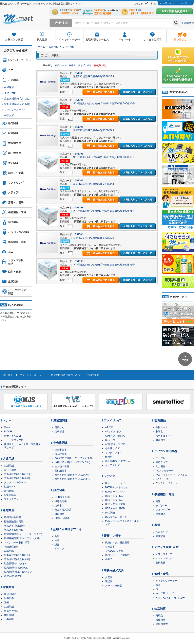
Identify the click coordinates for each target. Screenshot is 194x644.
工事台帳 (9, 619)
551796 (79, 154)
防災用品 (160, 420)
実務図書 (110, 547)
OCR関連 (9, 615)
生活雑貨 (160, 608)
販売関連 (59, 490)
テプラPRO (162, 506)
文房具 (109, 577)
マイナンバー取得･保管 (17, 543)
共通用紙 (54, 47)
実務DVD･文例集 (114, 551)
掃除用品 (160, 620)
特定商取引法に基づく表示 (65, 375)
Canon (8, 427)
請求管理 (59, 432)
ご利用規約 (93, 375)
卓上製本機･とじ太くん (118, 461)
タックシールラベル (15, 110)
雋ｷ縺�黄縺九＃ (177, 34)
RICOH (8, 432)
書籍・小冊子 (112, 535)
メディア (59, 549)
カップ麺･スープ (165, 593)
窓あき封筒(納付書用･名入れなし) (73, 475)
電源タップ (162, 462)
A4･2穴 (109, 427)
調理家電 (160, 536)
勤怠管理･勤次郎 (13, 576)
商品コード (61, 65)
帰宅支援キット (164, 436)
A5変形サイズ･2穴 (115, 444)
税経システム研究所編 (117, 543)
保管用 (109, 457)
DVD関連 (110, 513)
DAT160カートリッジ (117, 487)
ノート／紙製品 (114, 586)
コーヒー (160, 589)
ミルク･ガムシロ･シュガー (170, 598)
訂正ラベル (10, 487)
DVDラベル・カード (116, 517)
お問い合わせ (169, 3)
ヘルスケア (162, 532)
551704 (79, 234)
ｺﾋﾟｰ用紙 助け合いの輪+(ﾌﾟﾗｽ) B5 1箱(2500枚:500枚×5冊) (104, 265)
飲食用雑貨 (162, 624)
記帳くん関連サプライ (67, 529)
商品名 (73, 65)
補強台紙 (9, 115)
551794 (79, 100)
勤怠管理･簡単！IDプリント (19, 572)
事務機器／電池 (164, 494)
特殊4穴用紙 (11, 611)
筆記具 (109, 581)
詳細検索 (189, 23)
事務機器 (160, 514)
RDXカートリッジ (115, 492)
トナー (7, 420)
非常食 (159, 432)
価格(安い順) (85, 65)
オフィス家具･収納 (166, 547)
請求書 (58, 506)
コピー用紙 (68, 47)
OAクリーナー (163, 479)
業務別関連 (60, 420)
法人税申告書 (62, 466)
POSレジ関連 (62, 518)
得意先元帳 (61, 501)
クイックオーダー (69, 37)
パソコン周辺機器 (166, 451)
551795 (79, 261)
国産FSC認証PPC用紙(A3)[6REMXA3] (94, 130)
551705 (79, 127)
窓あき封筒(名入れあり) (17, 104)
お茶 (158, 585)
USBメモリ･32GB (115, 508)
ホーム (41, 47)
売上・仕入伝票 (63, 510)
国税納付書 (61, 471)
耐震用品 (160, 440)
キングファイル (114, 453)
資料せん (59, 427)
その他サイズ (112, 448)
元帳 (6, 602)
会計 (57, 536)
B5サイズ (110, 440)
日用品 (159, 616)
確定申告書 (61, 450)
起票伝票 (9, 598)
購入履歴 (42, 37)
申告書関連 (60, 443)
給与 (57, 540)
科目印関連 (10, 594)
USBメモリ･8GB (114, 500)
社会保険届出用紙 (14, 522)
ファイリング (112, 420)
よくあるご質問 (152, 37)
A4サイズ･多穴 (113, 432)
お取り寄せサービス (97, 37)
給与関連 (8, 510)
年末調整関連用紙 (14, 530)
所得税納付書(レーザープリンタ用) (23, 534)
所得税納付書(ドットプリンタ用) (22, 538)
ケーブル (160, 458)
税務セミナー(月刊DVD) (118, 555)
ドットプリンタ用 (14, 440)
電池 (158, 501)
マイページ (125, 37)
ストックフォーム (14, 499)
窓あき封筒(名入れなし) (17, 99)
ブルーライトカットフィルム (171, 475)
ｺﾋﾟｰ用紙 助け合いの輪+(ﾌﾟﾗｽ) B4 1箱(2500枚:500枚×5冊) (104, 103)
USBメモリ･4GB (114, 496)
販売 (57, 545)
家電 (157, 525)
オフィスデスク (164, 558)
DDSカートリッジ (115, 483)
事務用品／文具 (114, 570)
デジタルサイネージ (167, 483)
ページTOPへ (185, 359)
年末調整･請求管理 (14, 526)
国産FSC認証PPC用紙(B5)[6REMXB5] (94, 238)
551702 (79, 181)
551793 (79, 208)
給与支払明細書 (13, 517)
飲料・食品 (161, 574)
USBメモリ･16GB (115, 504)
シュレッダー (163, 510)
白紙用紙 (9, 87)
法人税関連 (61, 454)
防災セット (162, 427)
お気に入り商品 (14, 37)
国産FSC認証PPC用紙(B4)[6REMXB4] (94, 76)
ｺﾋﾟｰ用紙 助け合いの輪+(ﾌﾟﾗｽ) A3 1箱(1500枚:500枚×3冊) (104, 157)
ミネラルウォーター (167, 581)
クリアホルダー (114, 465)
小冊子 (109, 559)
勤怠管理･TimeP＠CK (16, 568)
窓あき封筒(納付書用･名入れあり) (73, 479)
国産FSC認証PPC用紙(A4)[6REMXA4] (94, 184)
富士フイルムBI (12, 436)
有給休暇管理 (11, 547)
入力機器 (160, 466)
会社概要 (8, 375)
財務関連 (8, 587)
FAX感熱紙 (10, 495)
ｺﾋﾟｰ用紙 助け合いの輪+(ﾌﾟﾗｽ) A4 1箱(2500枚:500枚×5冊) (104, 211)
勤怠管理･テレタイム (16, 563)
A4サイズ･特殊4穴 (115, 436)
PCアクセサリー (165, 471)
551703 (79, 73)
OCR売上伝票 (62, 497)
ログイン (187, 3)
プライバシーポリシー (32, 375)
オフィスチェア (164, 554)
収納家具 (160, 563)
